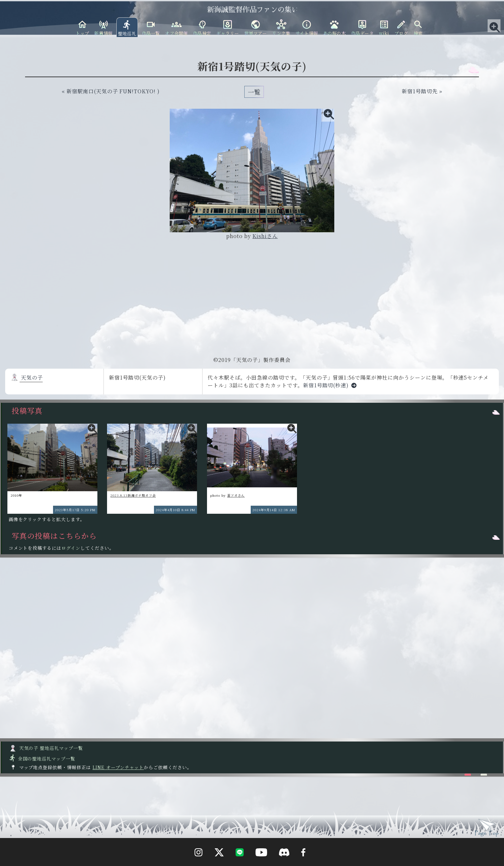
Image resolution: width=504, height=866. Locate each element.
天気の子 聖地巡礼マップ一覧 (46, 748)
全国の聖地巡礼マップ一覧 (42, 759)
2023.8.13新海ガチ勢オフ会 (133, 495)
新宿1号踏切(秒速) (331, 385)
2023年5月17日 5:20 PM (75, 510)
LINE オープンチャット (118, 767)
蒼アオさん (236, 495)
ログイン (71, 548)
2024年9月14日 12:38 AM (274, 510)
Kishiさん (265, 236)
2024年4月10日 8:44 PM (175, 510)
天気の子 (27, 378)
